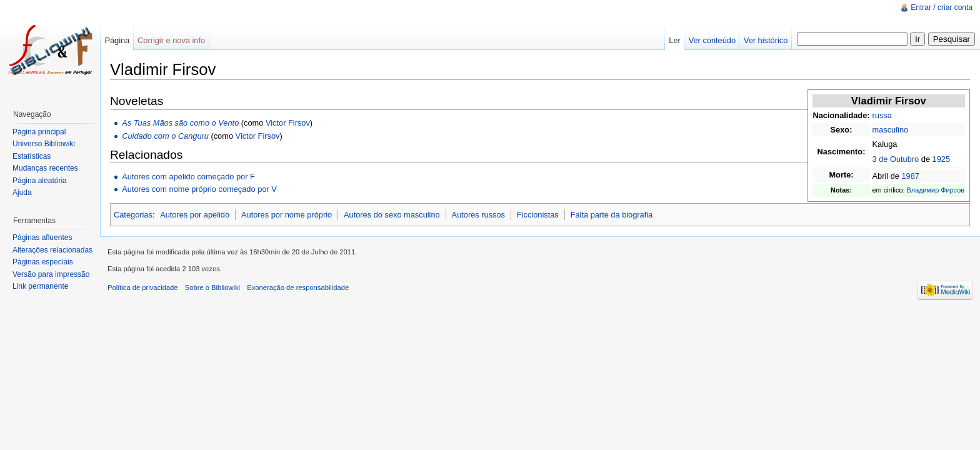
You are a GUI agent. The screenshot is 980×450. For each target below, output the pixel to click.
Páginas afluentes (42, 237)
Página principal (39, 132)
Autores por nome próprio (287, 215)
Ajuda (22, 192)
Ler (675, 40)
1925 (941, 159)
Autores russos (478, 215)
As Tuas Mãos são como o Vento (180, 123)
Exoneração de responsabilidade (298, 287)
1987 (910, 176)
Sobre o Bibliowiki (212, 287)
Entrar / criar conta (942, 7)
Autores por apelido (195, 215)
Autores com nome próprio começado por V (199, 189)
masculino (891, 130)
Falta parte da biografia (612, 215)
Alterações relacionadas (52, 250)
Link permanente (40, 286)
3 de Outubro (896, 159)
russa (882, 115)
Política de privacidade (143, 287)
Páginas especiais (43, 262)
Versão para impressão (51, 274)
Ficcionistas (538, 215)
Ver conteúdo (712, 40)
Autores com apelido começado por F (188, 177)
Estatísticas (32, 156)
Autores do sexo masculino (392, 215)
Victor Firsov (288, 123)
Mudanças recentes (45, 168)
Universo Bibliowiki (44, 144)
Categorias (133, 215)
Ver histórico (766, 40)
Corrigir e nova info (171, 40)
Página (117, 40)
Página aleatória (40, 181)
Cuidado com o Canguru (165, 136)
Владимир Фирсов (936, 190)
